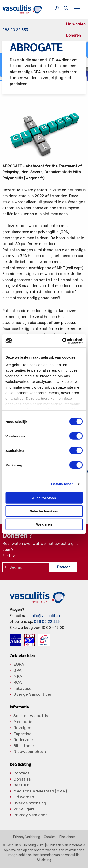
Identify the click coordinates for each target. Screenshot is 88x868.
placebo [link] (68, 323)
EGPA (19, 665)
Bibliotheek (24, 746)
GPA (17, 671)
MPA (18, 677)
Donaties (22, 779)
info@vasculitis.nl (47, 616)
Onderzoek (24, 740)
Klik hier (9, 555)
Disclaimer (67, 837)
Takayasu (22, 689)
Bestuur (21, 785)
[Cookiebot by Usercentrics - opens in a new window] (63, 341)
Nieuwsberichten (30, 752)
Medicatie (23, 722)
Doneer (63, 567)
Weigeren (44, 524)
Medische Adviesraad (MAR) (40, 791)
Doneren (73, 36)
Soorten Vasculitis (31, 716)
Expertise (22, 734)
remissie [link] (53, 72)
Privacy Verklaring (31, 815)
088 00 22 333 (15, 30)
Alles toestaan (44, 498)
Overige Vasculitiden (33, 694)
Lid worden (76, 24)
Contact (21, 773)
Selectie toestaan (44, 511)
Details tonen (62, 484)
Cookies (50, 837)
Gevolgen (22, 728)
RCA (18, 683)
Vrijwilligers (24, 809)
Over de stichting (30, 803)
